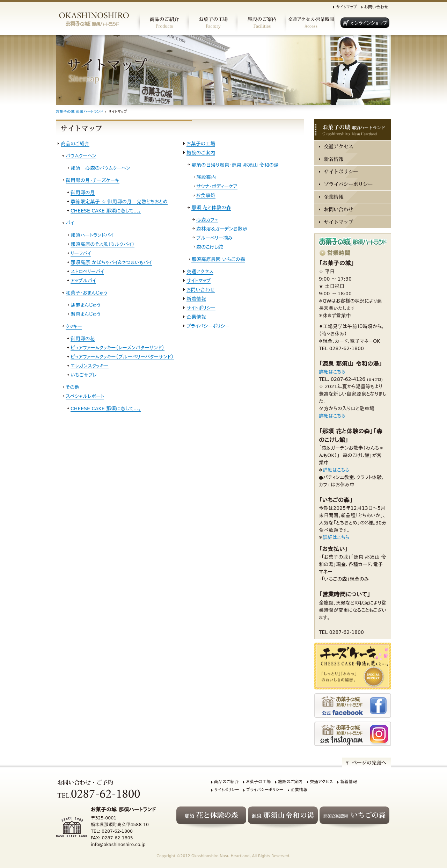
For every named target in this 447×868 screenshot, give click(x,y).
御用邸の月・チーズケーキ (93, 180)
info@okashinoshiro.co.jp (118, 844)
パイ (70, 223)
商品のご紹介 (75, 144)
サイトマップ (346, 7)
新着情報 (196, 299)
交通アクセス (200, 272)
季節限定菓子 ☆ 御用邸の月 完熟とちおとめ (119, 202)
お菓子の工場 (201, 144)
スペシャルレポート (85, 396)
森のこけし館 (210, 247)
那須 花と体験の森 (211, 208)
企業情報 (196, 317)
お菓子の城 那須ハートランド (79, 112)
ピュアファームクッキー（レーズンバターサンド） (118, 348)
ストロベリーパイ (87, 272)
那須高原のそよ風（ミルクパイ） (102, 244)
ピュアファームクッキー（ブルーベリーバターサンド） (122, 357)
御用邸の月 (83, 193)
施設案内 (206, 177)
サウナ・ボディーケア (217, 186)
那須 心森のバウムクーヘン (100, 168)
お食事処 (206, 195)
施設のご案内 (201, 153)
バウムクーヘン (81, 156)
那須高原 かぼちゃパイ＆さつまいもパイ (111, 262)
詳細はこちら (332, 372)
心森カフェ (207, 220)
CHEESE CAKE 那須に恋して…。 (106, 211)
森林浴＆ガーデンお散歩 (222, 229)
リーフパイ (81, 253)
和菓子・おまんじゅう (86, 293)
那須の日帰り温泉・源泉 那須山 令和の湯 (235, 165)
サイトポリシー (201, 308)
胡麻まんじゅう (86, 305)
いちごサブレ (84, 375)
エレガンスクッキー (90, 366)
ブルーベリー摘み (214, 238)
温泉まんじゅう (86, 314)
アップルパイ (83, 281)
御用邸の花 (83, 339)
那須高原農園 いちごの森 (218, 259)
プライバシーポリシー (208, 326)
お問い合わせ (376, 7)
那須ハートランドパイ (92, 235)
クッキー (74, 326)
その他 (73, 387)
